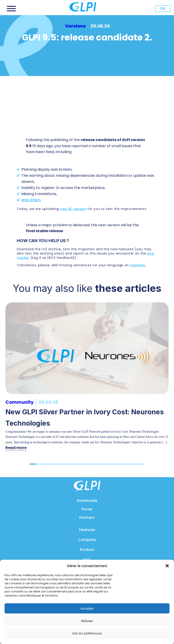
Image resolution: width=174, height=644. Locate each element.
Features (87, 530)
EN (163, 8)
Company (87, 540)
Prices (87, 509)
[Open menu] (11, 9)
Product (87, 550)
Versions (75, 26)
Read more (16, 448)
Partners (87, 518)
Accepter (87, 608)
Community (20, 402)
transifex (138, 265)
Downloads (87, 501)
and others (31, 200)
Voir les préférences (87, 633)
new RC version (73, 209)
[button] (167, 566)
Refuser (87, 621)
